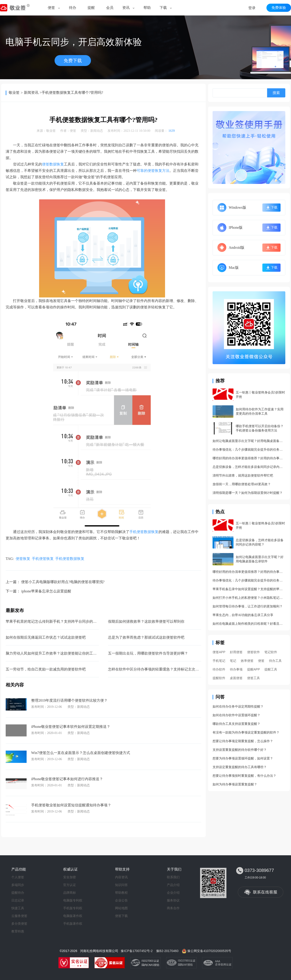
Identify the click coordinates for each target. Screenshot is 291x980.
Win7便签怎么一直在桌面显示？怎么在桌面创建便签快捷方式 (81, 753)
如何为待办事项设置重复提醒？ (235, 784)
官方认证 (70, 885)
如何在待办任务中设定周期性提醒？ (238, 707)
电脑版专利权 (73, 900)
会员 (110, 8)
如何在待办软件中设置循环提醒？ (236, 715)
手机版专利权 (73, 908)
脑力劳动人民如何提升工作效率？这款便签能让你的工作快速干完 (58, 653)
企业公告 (121, 900)
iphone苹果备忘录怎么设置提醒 (46, 591)
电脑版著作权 (73, 916)
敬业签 (14, 93)
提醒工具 (271, 669)
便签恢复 (23, 559)
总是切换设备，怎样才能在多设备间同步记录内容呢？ (249, 467)
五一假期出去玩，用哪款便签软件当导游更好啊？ (148, 653)
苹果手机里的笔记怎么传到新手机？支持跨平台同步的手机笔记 (57, 621)
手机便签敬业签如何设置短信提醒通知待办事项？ (71, 805)
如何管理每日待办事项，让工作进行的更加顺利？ (248, 606)
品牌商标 (70, 893)
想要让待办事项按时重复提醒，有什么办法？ (244, 776)
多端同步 (18, 885)
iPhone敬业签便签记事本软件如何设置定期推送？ (71, 727)
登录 (252, 8)
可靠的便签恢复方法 (153, 171)
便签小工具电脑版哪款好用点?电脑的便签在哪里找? (63, 582)
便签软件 (253, 652)
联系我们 (173, 877)
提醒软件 (219, 678)
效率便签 (247, 661)
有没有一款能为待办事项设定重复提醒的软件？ (246, 732)
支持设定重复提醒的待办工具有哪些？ (240, 767)
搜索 (276, 93)
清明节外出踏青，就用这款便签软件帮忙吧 (243, 476)
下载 (163, 8)
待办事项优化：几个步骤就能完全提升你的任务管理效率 (249, 450)
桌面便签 (236, 678)
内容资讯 (121, 877)
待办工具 (275, 661)
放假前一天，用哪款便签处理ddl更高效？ (242, 484)
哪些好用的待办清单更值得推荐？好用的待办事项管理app (249, 458)
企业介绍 (173, 893)
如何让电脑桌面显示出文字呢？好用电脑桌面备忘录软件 (249, 441)
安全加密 (70, 877)
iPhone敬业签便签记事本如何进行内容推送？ (67, 779)
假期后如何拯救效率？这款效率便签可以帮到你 (146, 621)
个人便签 (18, 877)
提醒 (91, 8)
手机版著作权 (73, 924)
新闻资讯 (31, 93)
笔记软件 (271, 652)
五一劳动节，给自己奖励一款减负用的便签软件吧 (46, 669)
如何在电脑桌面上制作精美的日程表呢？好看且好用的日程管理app (249, 624)
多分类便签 (19, 924)
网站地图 (121, 908)
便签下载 (121, 916)
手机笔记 (219, 661)
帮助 (147, 8)
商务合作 (173, 908)
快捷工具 (18, 908)
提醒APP (253, 669)
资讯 (126, 8)
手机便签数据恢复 (144, 532)
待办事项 (236, 669)
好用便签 (236, 652)
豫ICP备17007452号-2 (137, 951)
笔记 (233, 661)
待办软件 (219, 669)
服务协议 (173, 900)
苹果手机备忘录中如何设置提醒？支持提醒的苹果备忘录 (249, 589)
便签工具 (253, 678)
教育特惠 (18, 931)
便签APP (219, 652)
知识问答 (121, 885)
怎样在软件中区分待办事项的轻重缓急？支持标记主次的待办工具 (161, 669)
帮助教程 (121, 893)
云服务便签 (19, 916)
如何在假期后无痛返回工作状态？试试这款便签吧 (46, 637)
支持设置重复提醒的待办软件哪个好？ (240, 750)
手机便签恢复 (43, 559)
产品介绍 (173, 885)
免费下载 (73, 61)
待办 (73, 8)
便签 (51, 8)
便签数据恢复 (53, 164)
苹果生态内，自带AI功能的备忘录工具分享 (243, 615)
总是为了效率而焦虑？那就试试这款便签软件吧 (146, 637)
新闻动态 (97, 131)
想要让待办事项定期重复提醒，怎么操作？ (243, 741)
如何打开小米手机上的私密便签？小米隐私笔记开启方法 (249, 598)
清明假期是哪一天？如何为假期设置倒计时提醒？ (248, 493)
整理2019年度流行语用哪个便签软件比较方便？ (69, 700)
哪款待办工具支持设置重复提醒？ (236, 724)
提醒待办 (18, 893)
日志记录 (18, 900)
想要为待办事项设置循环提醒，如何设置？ (243, 758)
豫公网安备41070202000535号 (209, 951)
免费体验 (279, 8)
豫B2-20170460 (167, 951)
